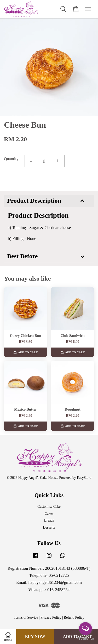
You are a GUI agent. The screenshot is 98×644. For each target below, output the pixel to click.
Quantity (11, 159)
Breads (49, 520)
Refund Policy (74, 618)
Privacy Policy (51, 618)
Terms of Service (26, 618)
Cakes (49, 514)
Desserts (49, 527)
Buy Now (35, 637)
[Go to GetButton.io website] (85, 639)
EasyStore (84, 478)
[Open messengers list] (85, 629)
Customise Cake (49, 507)
